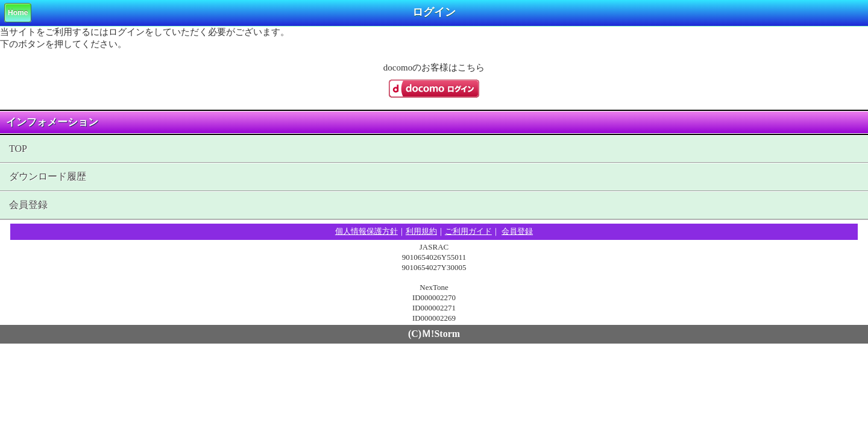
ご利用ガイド (468, 231)
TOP (18, 149)
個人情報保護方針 (366, 231)
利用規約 (421, 231)
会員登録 (28, 205)
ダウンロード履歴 (48, 176)
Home (18, 13)
